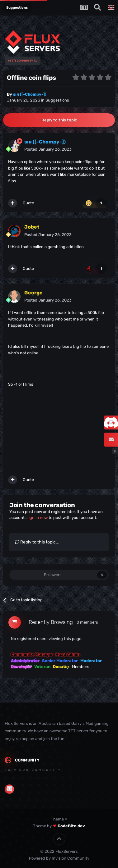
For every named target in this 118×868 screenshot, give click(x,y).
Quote (28, 203)
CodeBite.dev (71, 826)
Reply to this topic (59, 120)
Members (81, 667)
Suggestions (57, 100)
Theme (59, 819)
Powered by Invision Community (59, 858)
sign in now (37, 518)
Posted (48, 149)
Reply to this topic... (37, 542)
